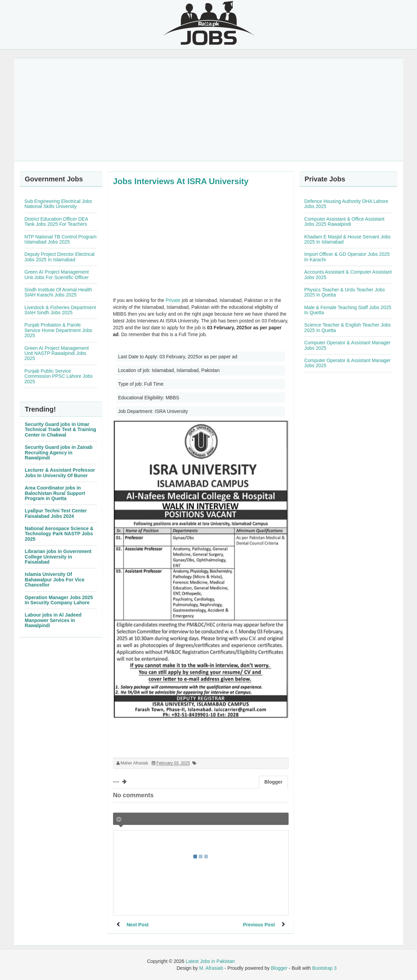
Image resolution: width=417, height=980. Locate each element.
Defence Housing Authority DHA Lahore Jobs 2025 (346, 204)
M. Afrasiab (211, 968)
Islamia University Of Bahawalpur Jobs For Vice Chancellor (55, 579)
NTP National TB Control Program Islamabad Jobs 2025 (61, 239)
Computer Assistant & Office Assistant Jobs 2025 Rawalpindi (344, 222)
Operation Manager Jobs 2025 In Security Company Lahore (59, 600)
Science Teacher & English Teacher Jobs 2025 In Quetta (347, 327)
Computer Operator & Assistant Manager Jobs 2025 (347, 345)
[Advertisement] (209, 110)
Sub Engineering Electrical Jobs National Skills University (58, 204)
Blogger (279, 968)
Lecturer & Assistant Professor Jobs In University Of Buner (60, 473)
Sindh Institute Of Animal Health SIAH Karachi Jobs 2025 (58, 292)
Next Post (138, 925)
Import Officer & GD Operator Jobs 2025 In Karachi (347, 257)
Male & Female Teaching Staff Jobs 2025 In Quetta (348, 310)
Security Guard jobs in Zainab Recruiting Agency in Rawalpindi (59, 452)
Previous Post (259, 925)
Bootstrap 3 (324, 968)
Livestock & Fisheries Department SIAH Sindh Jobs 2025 (60, 310)
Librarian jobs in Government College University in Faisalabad (58, 557)
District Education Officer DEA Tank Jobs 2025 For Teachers (56, 222)
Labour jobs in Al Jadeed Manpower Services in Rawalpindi (53, 620)
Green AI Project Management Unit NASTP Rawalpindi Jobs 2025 (57, 353)
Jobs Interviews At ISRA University (181, 181)
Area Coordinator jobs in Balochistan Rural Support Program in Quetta (55, 493)
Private (173, 300)
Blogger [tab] (273, 782)
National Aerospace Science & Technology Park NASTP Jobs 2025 (59, 534)
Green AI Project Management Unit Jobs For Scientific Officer (57, 274)
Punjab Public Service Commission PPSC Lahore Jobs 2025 (59, 376)
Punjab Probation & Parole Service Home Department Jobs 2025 (58, 330)
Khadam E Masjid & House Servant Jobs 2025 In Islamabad (347, 239)
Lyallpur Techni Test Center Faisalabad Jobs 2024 (56, 513)
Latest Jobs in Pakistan (210, 961)
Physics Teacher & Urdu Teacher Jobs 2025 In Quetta (345, 292)
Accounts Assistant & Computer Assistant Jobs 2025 (348, 274)
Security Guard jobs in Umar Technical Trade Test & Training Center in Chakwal (61, 430)
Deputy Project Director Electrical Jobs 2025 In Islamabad (60, 257)
